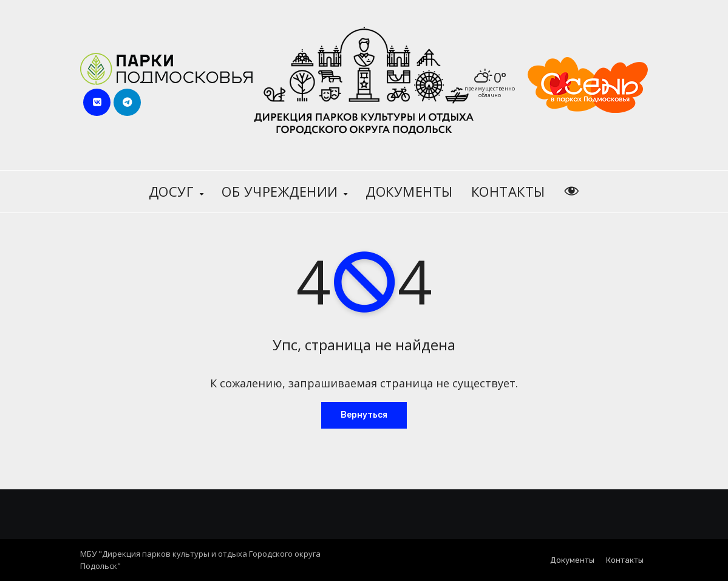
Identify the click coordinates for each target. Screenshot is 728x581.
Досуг (173, 191)
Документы (409, 191)
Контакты (508, 191)
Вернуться (364, 415)
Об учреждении (282, 191)
